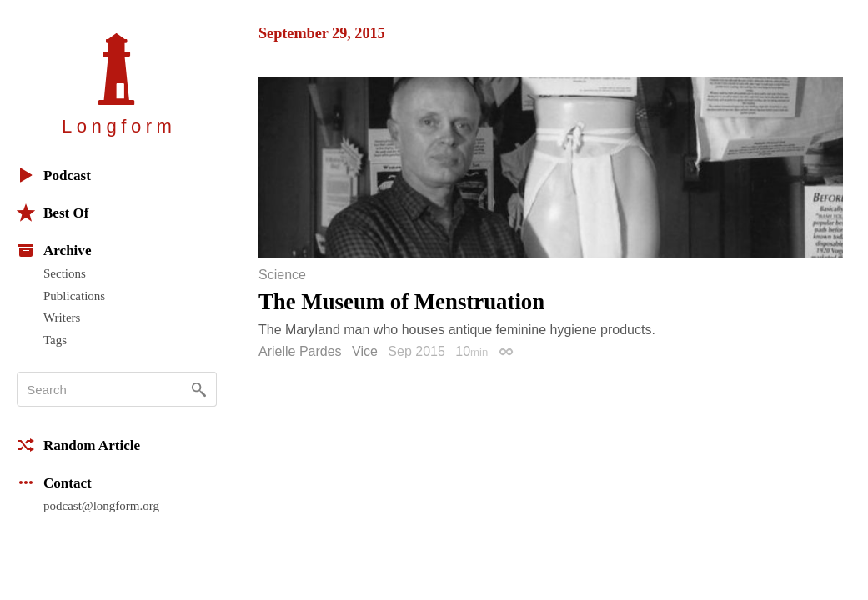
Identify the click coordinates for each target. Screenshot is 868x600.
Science (282, 275)
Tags (55, 340)
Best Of (53, 212)
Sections (65, 273)
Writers (62, 317)
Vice (365, 351)
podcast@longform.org (101, 506)
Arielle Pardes (300, 351)
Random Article (78, 445)
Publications (74, 296)
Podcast (54, 175)
